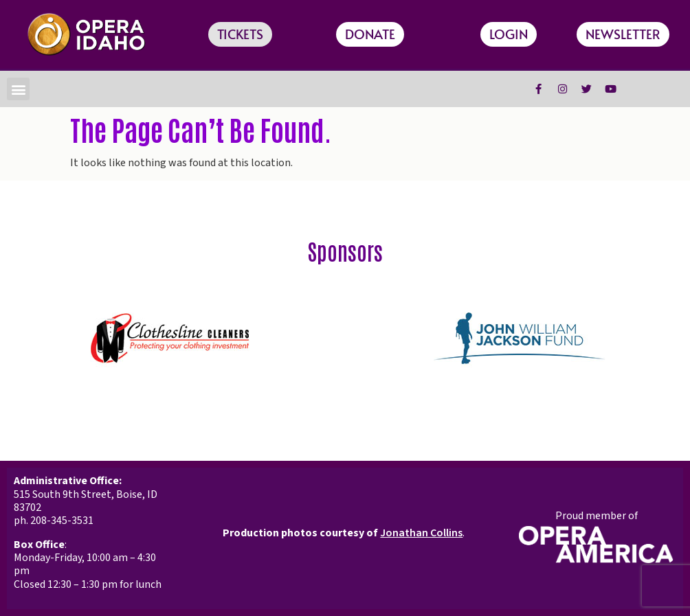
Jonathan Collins (421, 533)
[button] (18, 89)
